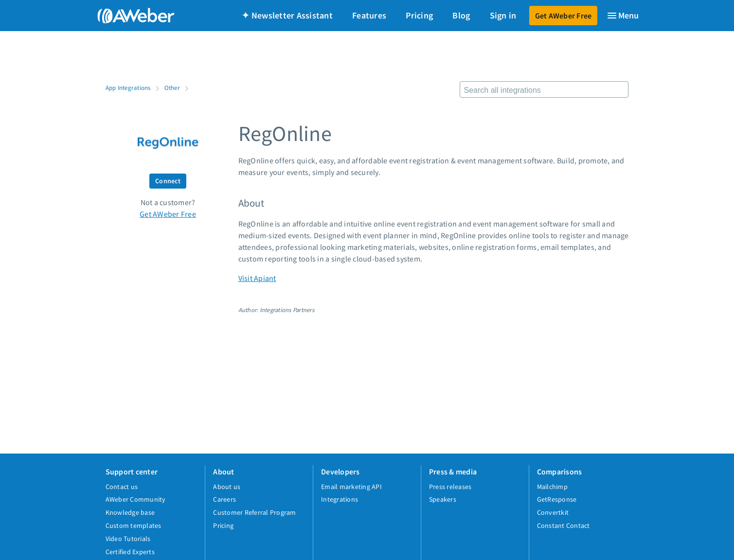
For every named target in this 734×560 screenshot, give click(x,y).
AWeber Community (136, 499)
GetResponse (557, 499)
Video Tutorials (128, 539)
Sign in (503, 15)
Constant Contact (564, 525)
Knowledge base (130, 512)
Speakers (443, 499)
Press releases (450, 487)
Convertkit (553, 512)
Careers (224, 499)
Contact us (122, 487)
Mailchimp (552, 487)
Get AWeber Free (564, 16)
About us (227, 487)
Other (172, 87)
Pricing (419, 15)
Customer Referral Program (254, 512)
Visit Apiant (257, 278)
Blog (461, 15)
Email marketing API (351, 487)
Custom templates (134, 525)
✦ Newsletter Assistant (287, 15)
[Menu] (623, 16)
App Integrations (128, 87)
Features (369, 15)
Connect (168, 181)
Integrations (340, 499)
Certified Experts (130, 552)
